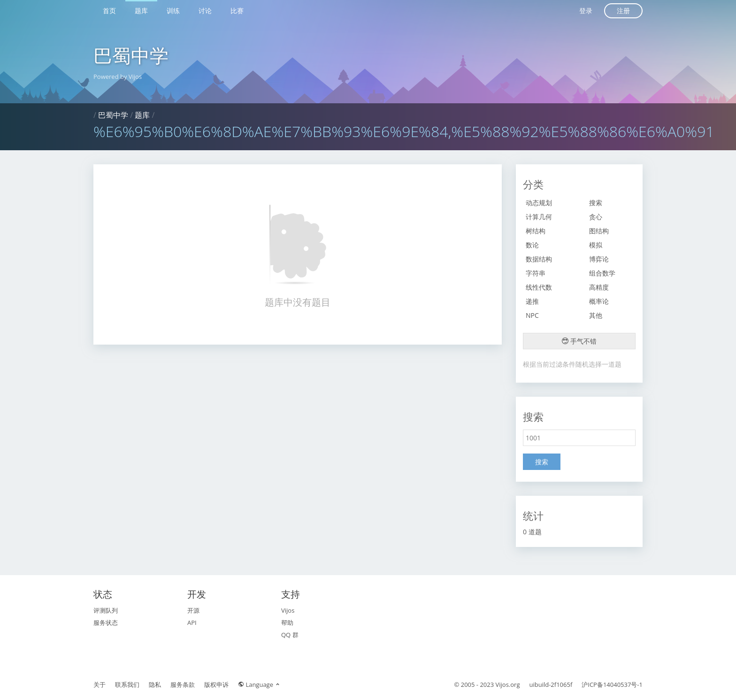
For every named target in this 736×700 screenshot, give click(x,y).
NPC (532, 315)
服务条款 (183, 685)
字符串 (536, 273)
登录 (586, 11)
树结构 (536, 231)
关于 (100, 685)
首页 (109, 11)
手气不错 (579, 341)
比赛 (237, 11)
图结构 (599, 231)
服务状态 (106, 623)
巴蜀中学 (131, 55)
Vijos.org (508, 685)
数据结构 (539, 259)
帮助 (287, 623)
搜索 (596, 203)
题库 (141, 11)
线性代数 (539, 287)
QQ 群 (290, 635)
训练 (173, 11)
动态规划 (539, 203)
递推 (532, 301)
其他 (596, 315)
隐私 (155, 685)
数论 (532, 245)
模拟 (596, 245)
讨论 (205, 11)
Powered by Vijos (118, 77)
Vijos (288, 610)
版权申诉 (216, 685)
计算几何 (539, 217)
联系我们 (127, 685)
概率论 (599, 301)
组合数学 (602, 273)
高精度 (599, 287)
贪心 (596, 217)
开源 (193, 610)
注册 (623, 11)
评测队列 (106, 610)
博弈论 (599, 259)
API (192, 623)
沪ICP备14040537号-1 (612, 685)
